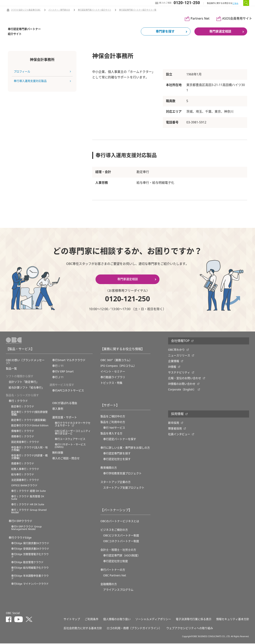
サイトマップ (72, 620)
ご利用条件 (92, 620)
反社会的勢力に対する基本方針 (83, 629)
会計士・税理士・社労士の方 (118, 550)
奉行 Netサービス (114, 428)
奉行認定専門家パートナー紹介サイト (95, 10)
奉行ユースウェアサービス (70, 440)
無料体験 (58, 453)
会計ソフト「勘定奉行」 (24, 382)
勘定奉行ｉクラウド (23, 407)
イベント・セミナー (113, 372)
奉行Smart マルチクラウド (69, 361)
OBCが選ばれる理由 (65, 404)
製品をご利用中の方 (113, 423)
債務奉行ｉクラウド (23, 437)
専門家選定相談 (220, 32)
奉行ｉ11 (58, 366)
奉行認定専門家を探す (117, 454)
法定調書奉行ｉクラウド (25, 481)
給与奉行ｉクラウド (23, 475)
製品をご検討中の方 (113, 417)
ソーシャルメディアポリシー (153, 620)
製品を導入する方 (111, 434)
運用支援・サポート (65, 418)
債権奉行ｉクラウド (23, 432)
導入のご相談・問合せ (66, 459)
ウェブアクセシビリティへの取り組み (190, 629)
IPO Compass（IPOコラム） (118, 366)
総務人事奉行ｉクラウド (25, 470)
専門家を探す (165, 32)
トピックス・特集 (111, 383)
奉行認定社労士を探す (117, 460)
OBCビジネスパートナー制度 (121, 536)
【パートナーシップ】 (116, 511)
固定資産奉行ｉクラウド (25, 442)
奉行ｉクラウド (18, 401)
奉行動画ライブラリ (113, 378)
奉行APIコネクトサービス (68, 391)
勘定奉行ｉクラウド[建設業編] (29, 421)
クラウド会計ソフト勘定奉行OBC (26, 10)
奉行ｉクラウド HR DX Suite (28, 505)
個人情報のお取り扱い (117, 620)
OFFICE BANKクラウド (24, 486)
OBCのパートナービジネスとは (120, 522)
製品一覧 (11, 369)
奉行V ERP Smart (63, 372)
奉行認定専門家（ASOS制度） (122, 556)
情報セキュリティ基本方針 (233, 620)
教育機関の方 (109, 468)
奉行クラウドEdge (20, 538)
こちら (235, 3)
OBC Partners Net (115, 576)
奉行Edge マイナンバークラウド (30, 584)
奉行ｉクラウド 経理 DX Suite (28, 491)
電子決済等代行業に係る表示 (194, 620)
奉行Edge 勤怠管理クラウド (27, 563)
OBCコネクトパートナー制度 (121, 542)
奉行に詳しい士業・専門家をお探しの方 (125, 448)
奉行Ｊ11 (58, 378)
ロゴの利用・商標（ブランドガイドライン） (134, 629)
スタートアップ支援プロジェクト (124, 488)
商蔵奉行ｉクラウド (23, 464)
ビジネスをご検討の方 (114, 530)
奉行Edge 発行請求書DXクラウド (30, 544)
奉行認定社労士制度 (116, 562)
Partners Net (200, 19)
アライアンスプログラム (118, 590)
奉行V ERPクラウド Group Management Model (26, 528)
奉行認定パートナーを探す (120, 440)
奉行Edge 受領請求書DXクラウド (30, 549)
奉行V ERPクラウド (20, 522)
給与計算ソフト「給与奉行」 (26, 388)
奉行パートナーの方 (113, 570)
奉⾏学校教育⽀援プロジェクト (122, 474)
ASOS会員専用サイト (237, 19)
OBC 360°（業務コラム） (116, 361)
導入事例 (58, 409)
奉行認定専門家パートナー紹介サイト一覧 (138, 10)
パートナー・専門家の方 (59, 10)
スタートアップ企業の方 (116, 483)
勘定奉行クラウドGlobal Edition (30, 426)
